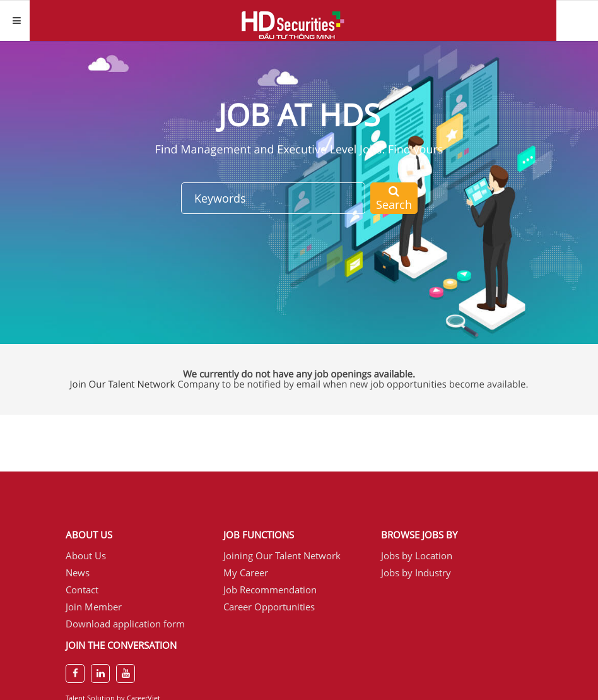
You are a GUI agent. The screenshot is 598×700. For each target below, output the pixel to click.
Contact (82, 590)
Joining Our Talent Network (282, 555)
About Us (86, 555)
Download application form (125, 624)
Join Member (94, 607)
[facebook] (75, 673)
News (78, 572)
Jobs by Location (417, 555)
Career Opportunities (269, 607)
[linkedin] (100, 673)
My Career (246, 572)
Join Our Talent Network (123, 384)
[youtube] (126, 673)
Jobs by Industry (416, 572)
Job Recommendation (270, 590)
